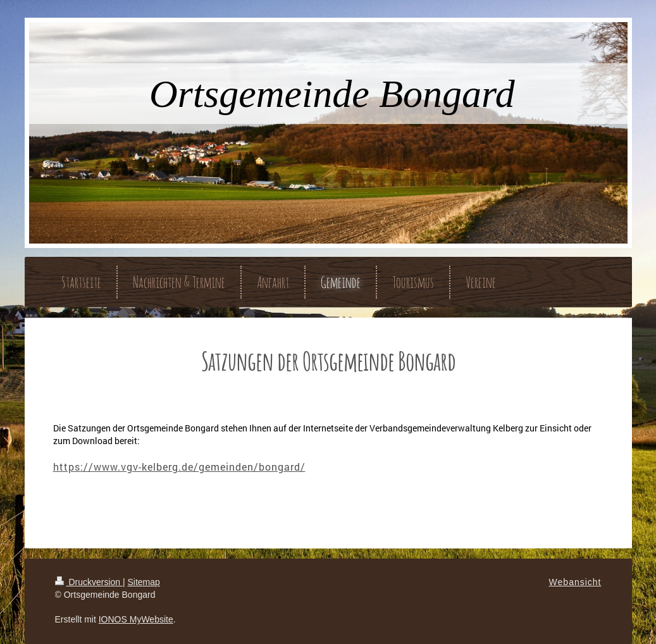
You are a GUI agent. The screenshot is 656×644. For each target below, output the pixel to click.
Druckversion (89, 582)
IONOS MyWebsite (136, 619)
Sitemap (144, 582)
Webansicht (575, 582)
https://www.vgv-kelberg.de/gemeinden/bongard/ (179, 467)
